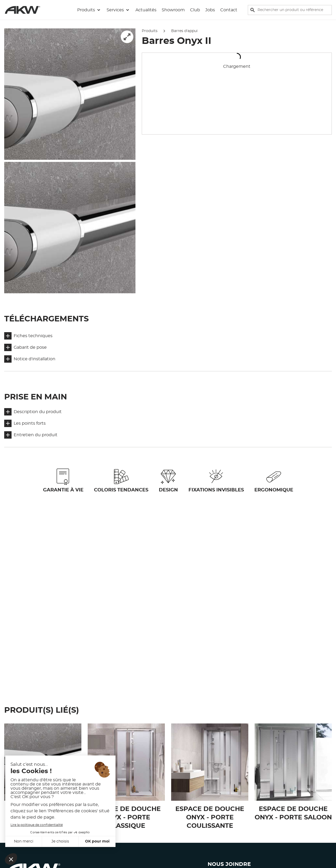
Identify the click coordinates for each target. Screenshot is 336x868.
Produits (150, 31)
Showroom (173, 10)
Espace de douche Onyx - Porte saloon (293, 813)
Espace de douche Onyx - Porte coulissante (210, 818)
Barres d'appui (184, 31)
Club (195, 10)
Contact (229, 10)
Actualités (146, 10)
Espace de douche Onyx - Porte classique (126, 818)
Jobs (210, 10)
